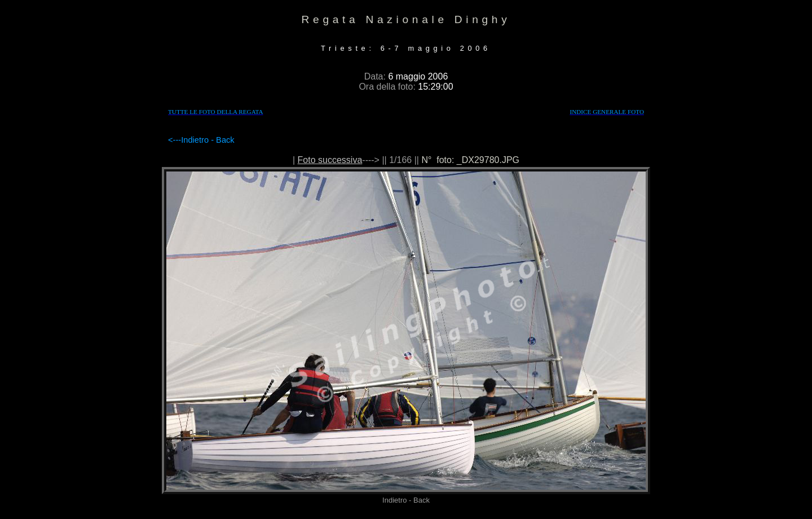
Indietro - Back (208, 140)
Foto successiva (330, 160)
